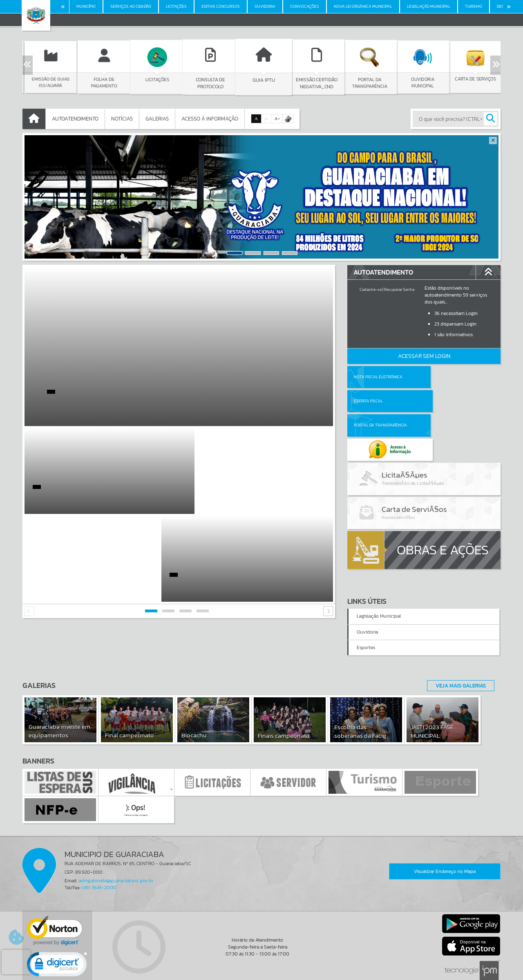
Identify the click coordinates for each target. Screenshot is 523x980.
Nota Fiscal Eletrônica (378, 377)
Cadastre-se (371, 289)
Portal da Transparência (380, 401)
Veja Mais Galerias (458, 647)
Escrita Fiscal (445, 377)
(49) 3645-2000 (99, 849)
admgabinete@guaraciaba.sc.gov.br (116, 842)
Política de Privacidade (261, 972)
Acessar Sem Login (424, 356)
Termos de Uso (262, 966)
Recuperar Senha (399, 289)
